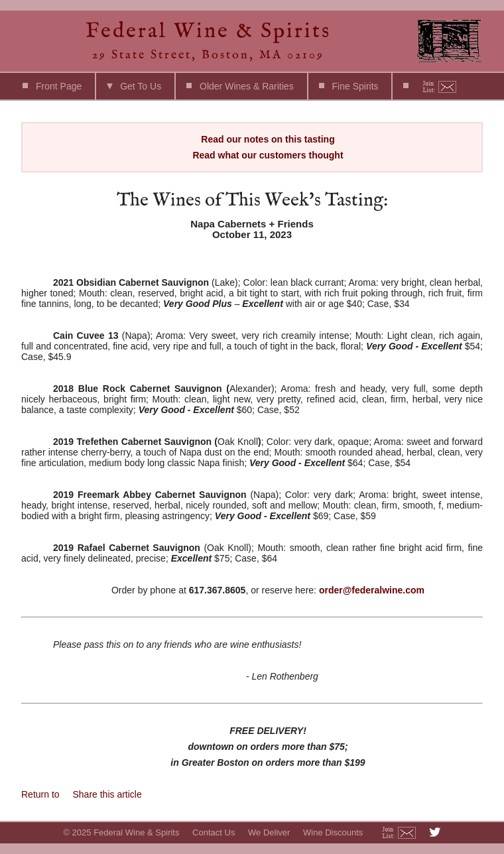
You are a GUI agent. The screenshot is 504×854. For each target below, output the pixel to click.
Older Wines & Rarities (247, 86)
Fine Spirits (355, 86)
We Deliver (269, 832)
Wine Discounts (333, 832)
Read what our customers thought (268, 155)
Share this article (107, 794)
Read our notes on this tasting (268, 139)
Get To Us (141, 86)
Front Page (59, 86)
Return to (41, 794)
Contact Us (214, 832)
